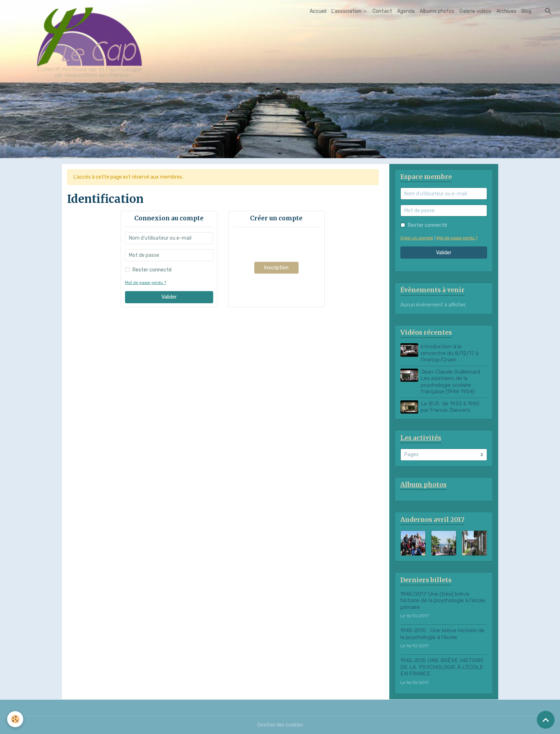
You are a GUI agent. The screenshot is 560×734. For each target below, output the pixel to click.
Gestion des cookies (280, 725)
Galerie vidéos (475, 11)
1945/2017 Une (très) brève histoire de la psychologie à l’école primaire (443, 601)
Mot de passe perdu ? (146, 283)
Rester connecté (152, 270)
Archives (506, 11)
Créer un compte (417, 238)
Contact (382, 11)
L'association (347, 11)
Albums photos (437, 11)
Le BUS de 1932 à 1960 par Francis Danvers (450, 407)
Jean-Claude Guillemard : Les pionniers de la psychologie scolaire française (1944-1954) (452, 382)
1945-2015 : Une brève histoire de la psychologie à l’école (442, 634)
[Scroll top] (546, 720)
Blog (526, 11)
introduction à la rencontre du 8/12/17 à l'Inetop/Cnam (450, 353)
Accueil (318, 11)
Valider (169, 297)
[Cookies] (15, 719)
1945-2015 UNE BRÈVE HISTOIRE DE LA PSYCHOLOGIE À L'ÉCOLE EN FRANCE (442, 667)
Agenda (406, 11)
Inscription (276, 268)
